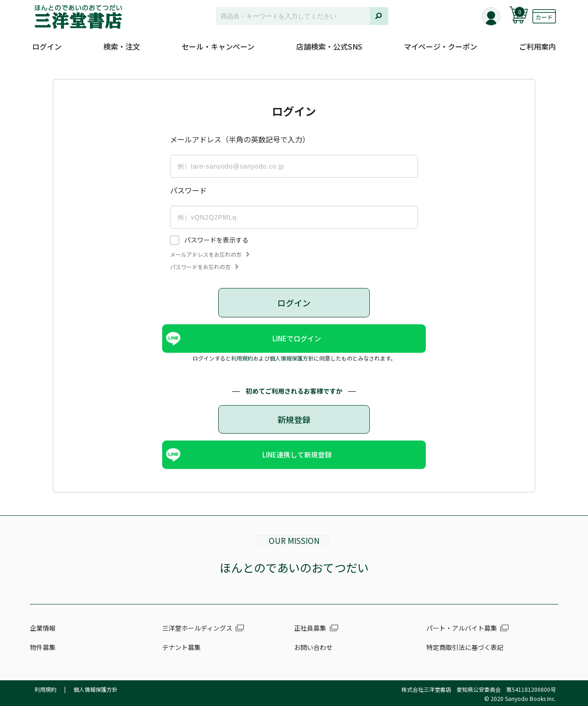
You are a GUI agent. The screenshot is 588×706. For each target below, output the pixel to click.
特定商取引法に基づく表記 (465, 647)
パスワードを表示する (216, 240)
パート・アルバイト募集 (462, 628)
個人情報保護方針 (292, 358)
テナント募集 (181, 647)
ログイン (47, 46)
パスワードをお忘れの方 (204, 267)
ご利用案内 (537, 46)
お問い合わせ (313, 647)
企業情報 (43, 628)
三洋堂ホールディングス (197, 628)
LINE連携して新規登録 (297, 455)
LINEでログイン (297, 338)
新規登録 (294, 419)
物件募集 (43, 647)
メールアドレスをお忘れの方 (209, 254)
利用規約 (242, 358)
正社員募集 (310, 628)
